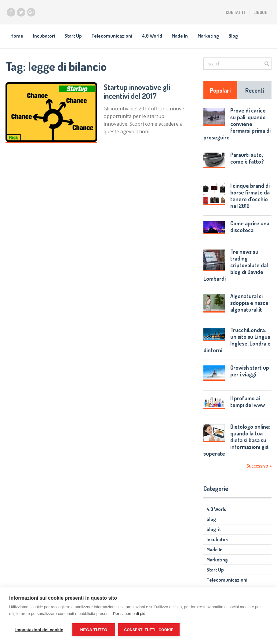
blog (211, 520)
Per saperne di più (129, 614)
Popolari (220, 91)
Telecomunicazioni (113, 36)
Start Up (74, 36)
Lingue (260, 12)
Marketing (211, 36)
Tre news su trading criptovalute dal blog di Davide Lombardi (236, 266)
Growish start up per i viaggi (250, 371)
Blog (237, 36)
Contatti (235, 12)
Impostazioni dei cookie (39, 630)
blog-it (214, 530)
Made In (182, 36)
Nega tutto (94, 630)
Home (17, 36)
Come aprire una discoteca (250, 227)
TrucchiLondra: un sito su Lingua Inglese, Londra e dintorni (237, 340)
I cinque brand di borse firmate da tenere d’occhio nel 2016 (250, 196)
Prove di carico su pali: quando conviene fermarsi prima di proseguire (237, 124)
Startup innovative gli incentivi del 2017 (137, 92)
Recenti (255, 91)
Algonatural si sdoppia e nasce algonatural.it (249, 303)
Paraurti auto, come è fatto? (247, 159)
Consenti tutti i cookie (149, 630)
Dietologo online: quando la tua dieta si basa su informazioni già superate (237, 441)
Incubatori (44, 36)
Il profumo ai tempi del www (248, 402)
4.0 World (154, 36)
